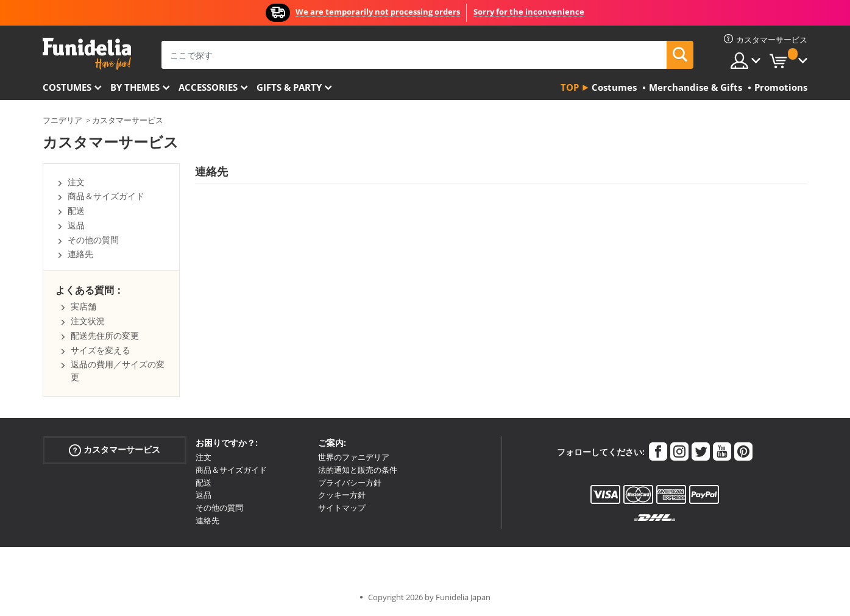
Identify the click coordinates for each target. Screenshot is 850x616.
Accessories (208, 87)
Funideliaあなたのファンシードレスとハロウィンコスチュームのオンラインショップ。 (87, 54)
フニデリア (62, 120)
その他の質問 (93, 240)
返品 (76, 225)
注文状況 (88, 321)
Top (570, 87)
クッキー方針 (342, 495)
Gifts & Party (289, 87)
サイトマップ (342, 508)
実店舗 (83, 306)
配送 (76, 211)
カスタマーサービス (128, 120)
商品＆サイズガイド (106, 196)
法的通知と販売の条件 (358, 470)
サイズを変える (101, 350)
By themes (135, 87)
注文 (76, 182)
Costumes (67, 87)
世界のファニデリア (354, 457)
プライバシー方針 (350, 483)
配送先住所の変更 (105, 335)
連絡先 (80, 254)
